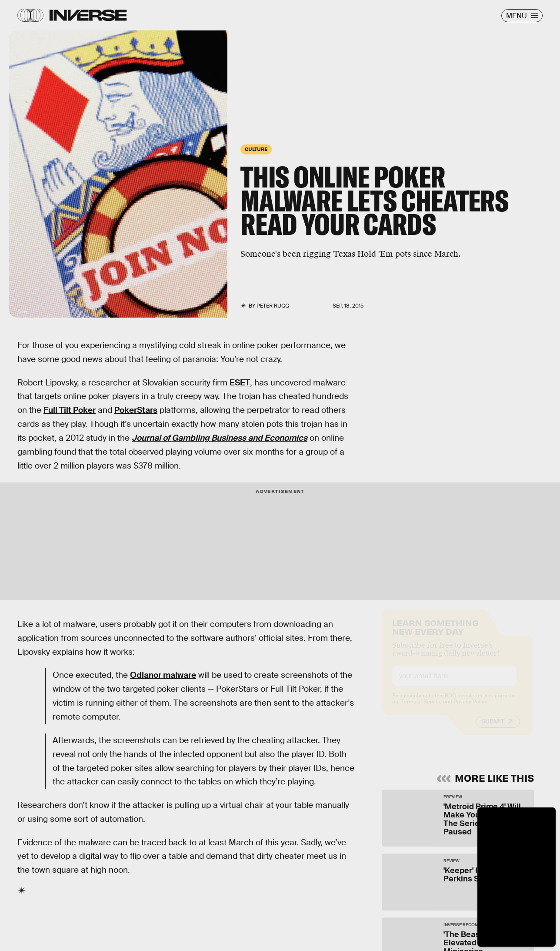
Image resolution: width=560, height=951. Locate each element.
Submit (493, 729)
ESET (240, 383)
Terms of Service (422, 710)
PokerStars (136, 410)
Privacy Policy (470, 710)
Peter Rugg (273, 306)
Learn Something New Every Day (435, 634)
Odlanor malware (163, 675)
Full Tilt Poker (70, 410)
